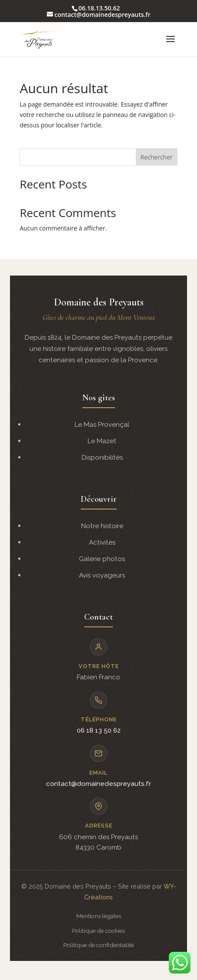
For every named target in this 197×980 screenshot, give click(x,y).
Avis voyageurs (102, 575)
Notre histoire (102, 526)
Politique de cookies (98, 931)
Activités (102, 542)
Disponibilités (102, 458)
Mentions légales (99, 916)
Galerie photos (102, 559)
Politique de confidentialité (98, 945)
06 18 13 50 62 (99, 730)
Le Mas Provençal (102, 425)
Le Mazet (102, 441)
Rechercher (157, 157)
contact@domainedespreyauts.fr (98, 784)
